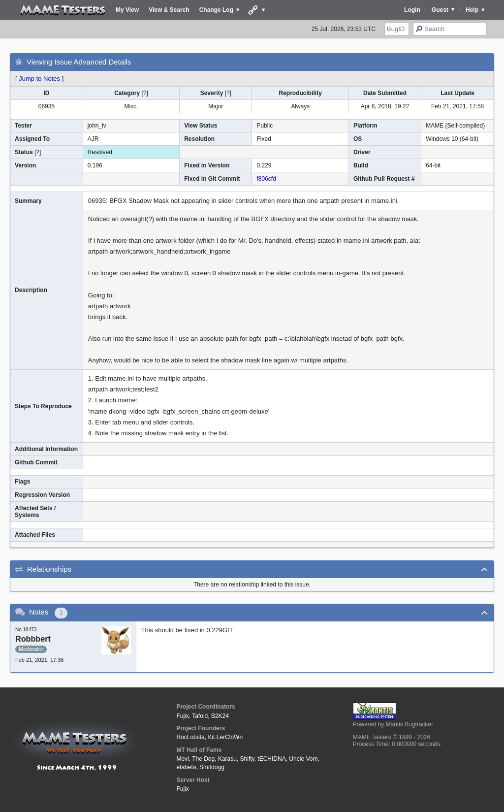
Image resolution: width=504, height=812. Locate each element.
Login (412, 10)
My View (127, 10)
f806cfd (266, 179)
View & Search (169, 10)
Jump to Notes (39, 79)
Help (472, 10)
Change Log (216, 10)
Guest (440, 10)
